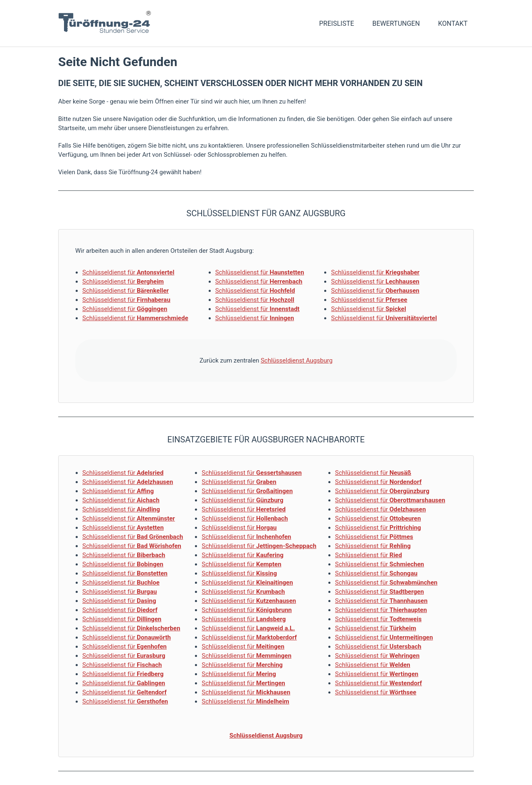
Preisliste (337, 23)
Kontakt (453, 23)
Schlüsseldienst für (128, 272)
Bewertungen (396, 23)
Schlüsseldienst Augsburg (297, 360)
